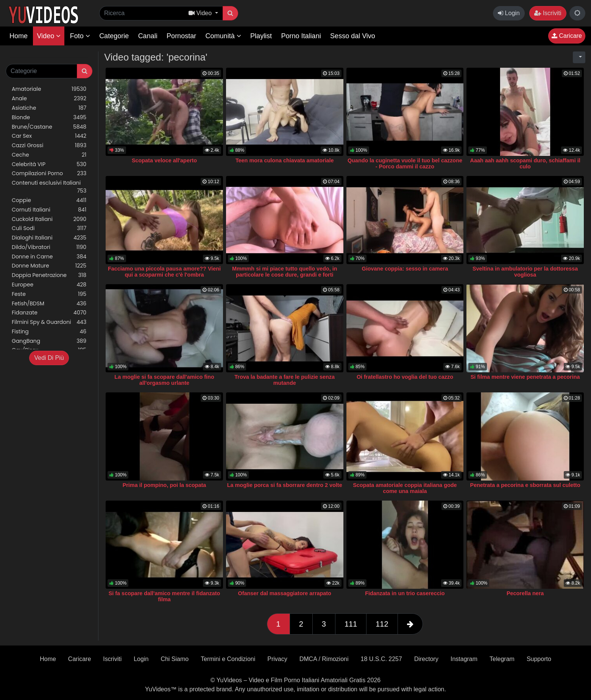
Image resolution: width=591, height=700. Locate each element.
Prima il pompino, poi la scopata (165, 485)
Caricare (567, 36)
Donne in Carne (49, 257)
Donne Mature (49, 266)
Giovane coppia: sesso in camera (405, 269)
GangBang (49, 341)
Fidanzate (49, 313)
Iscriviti (548, 13)
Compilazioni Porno (49, 173)
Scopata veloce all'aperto (164, 160)
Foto (80, 36)
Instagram (464, 659)
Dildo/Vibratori (49, 247)
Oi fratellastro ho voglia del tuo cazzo (405, 377)
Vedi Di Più (49, 358)
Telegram (502, 659)
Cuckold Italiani (49, 219)
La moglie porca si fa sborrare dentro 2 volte (285, 485)
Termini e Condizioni (228, 659)
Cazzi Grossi (49, 145)
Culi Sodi (49, 228)
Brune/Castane (49, 127)
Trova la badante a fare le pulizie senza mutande (285, 380)
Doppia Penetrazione (49, 275)
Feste (49, 294)
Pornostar (181, 36)
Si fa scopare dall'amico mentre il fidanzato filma (165, 596)
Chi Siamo (175, 659)
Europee (49, 285)
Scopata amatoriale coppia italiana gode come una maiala (405, 488)
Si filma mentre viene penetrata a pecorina (525, 377)
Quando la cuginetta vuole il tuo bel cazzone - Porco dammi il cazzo (405, 163)
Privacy (277, 659)
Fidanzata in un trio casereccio (405, 593)
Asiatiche (49, 108)
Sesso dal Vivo (353, 36)
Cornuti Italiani (49, 210)
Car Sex (49, 136)
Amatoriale (49, 89)
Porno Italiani (301, 36)
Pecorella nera (525, 593)
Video (49, 36)
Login (509, 13)
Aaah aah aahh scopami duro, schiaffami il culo (525, 163)
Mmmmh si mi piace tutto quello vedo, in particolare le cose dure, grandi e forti (285, 272)
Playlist (261, 36)
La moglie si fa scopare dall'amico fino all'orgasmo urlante (164, 380)
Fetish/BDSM (49, 304)
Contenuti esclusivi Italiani (49, 187)
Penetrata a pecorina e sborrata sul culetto (525, 485)
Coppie (49, 200)
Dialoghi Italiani (49, 238)
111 (351, 624)
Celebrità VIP (49, 164)
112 (382, 624)
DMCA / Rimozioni (324, 659)
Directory (426, 659)
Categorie (114, 36)
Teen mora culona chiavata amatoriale (285, 160)
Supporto (539, 659)
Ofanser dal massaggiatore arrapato (285, 593)
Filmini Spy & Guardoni (49, 322)
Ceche (49, 155)
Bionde (49, 117)
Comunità (223, 36)
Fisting (49, 332)
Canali (148, 36)
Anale (49, 99)
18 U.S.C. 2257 (381, 659)
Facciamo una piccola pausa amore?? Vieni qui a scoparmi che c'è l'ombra (164, 272)
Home (19, 36)
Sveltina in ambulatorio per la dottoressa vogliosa (525, 272)
